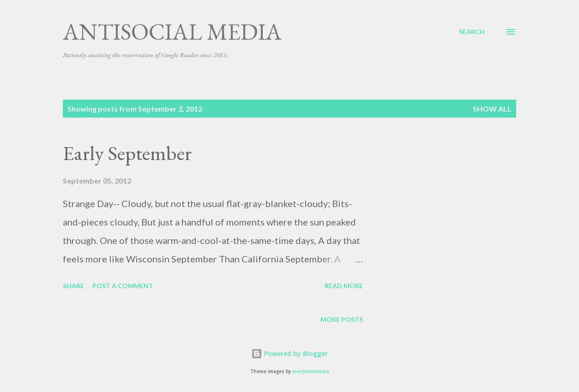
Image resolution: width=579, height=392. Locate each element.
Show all (492, 109)
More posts (342, 319)
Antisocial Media (172, 32)
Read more (344, 286)
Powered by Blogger (289, 353)
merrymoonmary (311, 371)
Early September (127, 153)
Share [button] (73, 286)
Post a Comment (123, 286)
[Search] (472, 32)
